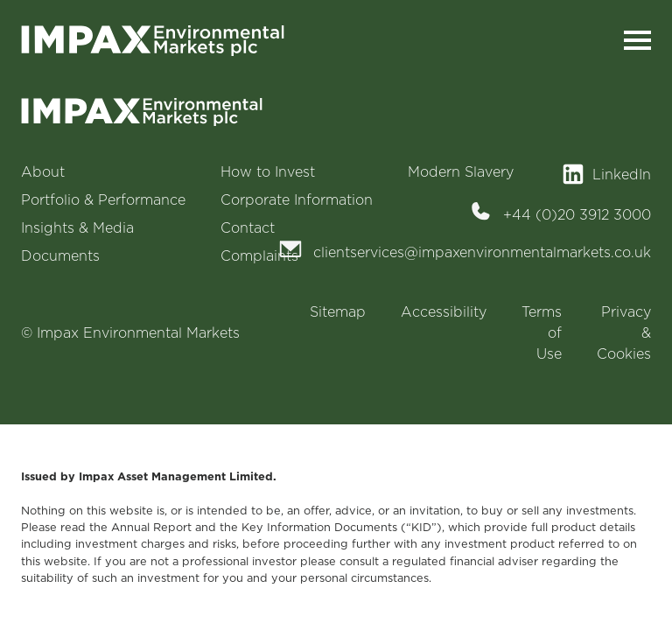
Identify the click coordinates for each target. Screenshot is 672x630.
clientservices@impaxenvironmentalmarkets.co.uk (482, 252)
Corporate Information (297, 199)
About (43, 171)
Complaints (259, 255)
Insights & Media (77, 227)
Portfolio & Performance (103, 199)
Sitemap (338, 311)
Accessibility (444, 311)
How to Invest (268, 171)
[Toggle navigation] (637, 41)
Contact (248, 227)
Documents (60, 255)
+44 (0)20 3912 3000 (577, 214)
